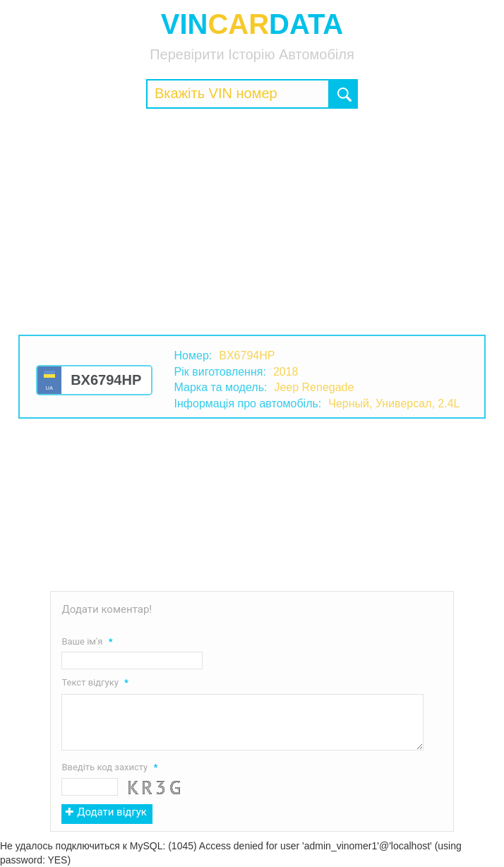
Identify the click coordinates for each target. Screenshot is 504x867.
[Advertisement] (252, 222)
